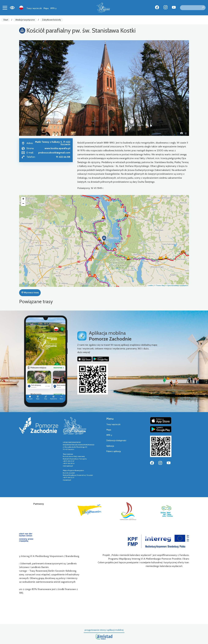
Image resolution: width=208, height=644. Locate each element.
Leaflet (150, 285)
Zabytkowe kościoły (52, 20)
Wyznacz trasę (30, 292)
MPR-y (53, 8)
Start (6, 20)
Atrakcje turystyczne (25, 20)
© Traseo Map (160, 285)
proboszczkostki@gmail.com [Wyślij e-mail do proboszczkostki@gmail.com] (54, 153)
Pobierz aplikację (114, 451)
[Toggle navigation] (5, 8)
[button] (32, 88)
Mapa (46, 8)
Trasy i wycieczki (34, 8)
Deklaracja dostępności (116, 440)
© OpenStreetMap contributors (177, 285)
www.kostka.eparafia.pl (57, 148)
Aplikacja (110, 446)
